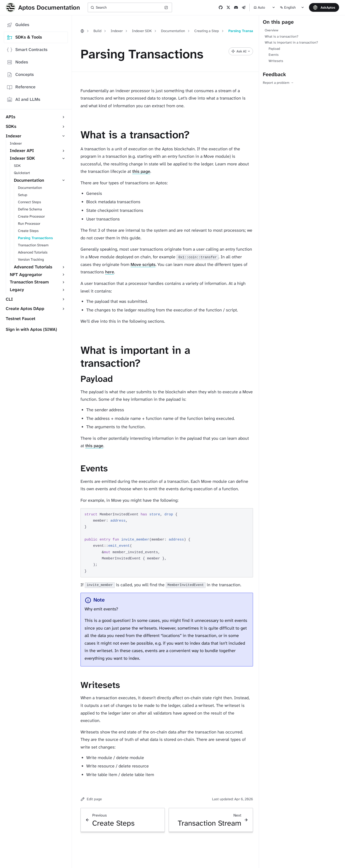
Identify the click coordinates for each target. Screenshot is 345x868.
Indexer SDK (142, 31)
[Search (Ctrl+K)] (130, 7)
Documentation (173, 31)
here (110, 272)
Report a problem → (278, 83)
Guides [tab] (18, 25)
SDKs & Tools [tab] (24, 37)
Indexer (117, 31)
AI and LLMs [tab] (23, 99)
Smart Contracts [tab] (27, 50)
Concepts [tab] (20, 75)
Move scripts (143, 265)
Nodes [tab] (17, 62)
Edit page (91, 799)
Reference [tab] (21, 87)
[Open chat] (324, 7)
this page (141, 171)
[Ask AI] (241, 51)
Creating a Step (207, 31)
